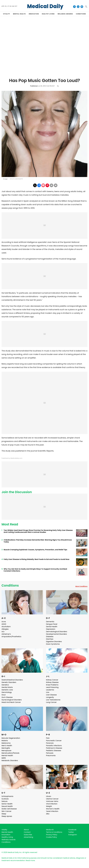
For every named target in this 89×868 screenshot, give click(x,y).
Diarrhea (50, 639)
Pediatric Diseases (54, 751)
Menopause (6, 751)
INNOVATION (34, 14)
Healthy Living (7, 837)
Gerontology (7, 692)
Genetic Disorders (9, 682)
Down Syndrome (53, 644)
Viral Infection (52, 804)
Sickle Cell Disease (9, 809)
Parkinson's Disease (54, 748)
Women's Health (53, 809)
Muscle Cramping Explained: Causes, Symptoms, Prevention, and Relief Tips (35, 550)
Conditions (10, 586)
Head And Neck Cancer (11, 702)
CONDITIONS (81, 14)
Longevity (50, 697)
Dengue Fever (52, 624)
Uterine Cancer (52, 799)
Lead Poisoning (52, 687)
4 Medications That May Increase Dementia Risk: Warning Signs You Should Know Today (38, 541)
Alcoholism (6, 627)
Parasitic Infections (54, 746)
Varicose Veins (52, 801)
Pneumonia (51, 756)
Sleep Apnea (7, 816)
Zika (48, 814)
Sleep (4, 814)
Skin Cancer (6, 811)
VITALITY (7, 14)
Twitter (71, 832)
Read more (30, 860)
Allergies (5, 629)
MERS (4, 758)
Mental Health (7, 756)
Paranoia (50, 743)
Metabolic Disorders (10, 760)
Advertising (28, 837)
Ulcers (49, 796)
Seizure (5, 801)
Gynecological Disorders (12, 700)
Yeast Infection (52, 811)
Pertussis (50, 753)
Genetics (5, 685)
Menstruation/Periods (10, 753)
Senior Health (7, 804)
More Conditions (81, 586)
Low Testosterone (53, 700)
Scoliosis (5, 799)
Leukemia (50, 690)
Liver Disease (51, 695)
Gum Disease (7, 697)
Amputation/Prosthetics (11, 637)
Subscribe (28, 835)
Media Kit (50, 830)
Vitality (4, 830)
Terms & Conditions (54, 832)
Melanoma (6, 743)
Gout (4, 695)
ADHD (4, 624)
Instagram (73, 835)
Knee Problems (52, 685)
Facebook (72, 830)
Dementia (50, 622)
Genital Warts (7, 687)
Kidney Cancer (52, 680)
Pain (48, 738)
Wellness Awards (65, 14)
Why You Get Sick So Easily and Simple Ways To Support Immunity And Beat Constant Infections (35, 570)
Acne (4, 622)
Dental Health (52, 627)
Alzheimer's (6, 634)
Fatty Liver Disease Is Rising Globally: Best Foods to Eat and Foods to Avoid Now (36, 559)
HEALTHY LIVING (48, 14)
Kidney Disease (52, 682)
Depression (51, 629)
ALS (3, 632)
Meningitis (6, 748)
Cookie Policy (51, 837)
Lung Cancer (51, 702)
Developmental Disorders (56, 634)
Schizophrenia (7, 796)
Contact (27, 832)
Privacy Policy (52, 835)
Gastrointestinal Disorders (12, 680)
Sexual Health (7, 806)
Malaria (5, 741)
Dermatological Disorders (57, 632)
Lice (48, 692)
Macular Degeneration (11, 738)
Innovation (6, 835)
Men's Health (7, 746)
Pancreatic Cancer (54, 741)
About (26, 830)
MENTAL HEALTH (19, 14)
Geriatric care (7, 690)
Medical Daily (45, 6)
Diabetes (50, 637)
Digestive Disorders (54, 642)
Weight (49, 806)
